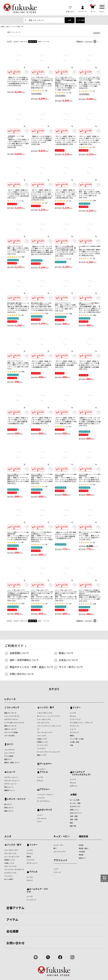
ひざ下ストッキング (11, 719)
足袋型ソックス (42, 742)
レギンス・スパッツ (16, 799)
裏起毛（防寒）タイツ (12, 763)
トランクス (30, 860)
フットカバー (42, 748)
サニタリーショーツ (11, 777)
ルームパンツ (31, 900)
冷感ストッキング (10, 729)
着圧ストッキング (10, 713)
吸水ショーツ (9, 787)
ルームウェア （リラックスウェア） (81, 773)
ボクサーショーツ (10, 784)
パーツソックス (42, 745)
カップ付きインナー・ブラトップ (81, 723)
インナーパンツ (75, 719)
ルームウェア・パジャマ (37, 890)
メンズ (8, 836)
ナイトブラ (41, 798)
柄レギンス (8, 804)
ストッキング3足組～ (11, 732)
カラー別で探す (10, 736)
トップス (73, 713)
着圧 (71, 823)
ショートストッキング (12, 716)
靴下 (55, 848)
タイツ (10, 744)
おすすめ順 (46, 42)
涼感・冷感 (74, 819)
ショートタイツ (10, 753)
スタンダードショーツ (12, 781)
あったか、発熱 (75, 803)
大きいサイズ (46, 810)
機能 (75, 795)
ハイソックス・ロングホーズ (14, 869)
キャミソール (74, 726)
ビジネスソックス (10, 873)
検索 (70, 20)
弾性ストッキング (10, 726)
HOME (2, 27)
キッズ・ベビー (62, 836)
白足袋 (81, 845)
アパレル (44, 772)
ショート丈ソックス (44, 719)
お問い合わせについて (22, 674)
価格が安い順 (24, 42)
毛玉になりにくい (76, 813)
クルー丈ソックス (43, 723)
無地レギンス (9, 808)
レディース (10, 699)
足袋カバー (83, 858)
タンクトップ (74, 732)
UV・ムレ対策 (75, 800)
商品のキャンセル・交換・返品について (31, 667)
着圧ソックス (42, 755)
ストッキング (13, 708)
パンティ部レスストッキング (14, 723)
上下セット (74, 786)
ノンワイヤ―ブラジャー (45, 795)
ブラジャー (45, 789)
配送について (66, 653)
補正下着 (73, 826)
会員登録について (19, 653)
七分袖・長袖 (74, 742)
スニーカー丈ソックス (45, 732)
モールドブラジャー (44, 801)
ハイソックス (42, 736)
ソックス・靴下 (47, 708)
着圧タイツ (8, 759)
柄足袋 (81, 855)
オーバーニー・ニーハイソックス (48, 716)
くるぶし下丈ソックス (45, 713)
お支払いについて (69, 660)
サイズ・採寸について (71, 667)
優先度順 (16, 42)
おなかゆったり (75, 806)
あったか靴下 (9, 879)
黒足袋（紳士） (84, 848)
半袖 (71, 745)
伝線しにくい (74, 810)
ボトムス (73, 716)
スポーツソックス (10, 866)
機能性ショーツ (10, 790)
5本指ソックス (42, 739)
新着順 (40, 42)
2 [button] (98, 41)
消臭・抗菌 (74, 816)
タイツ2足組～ (9, 756)
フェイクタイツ (10, 750)
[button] (100, 42)
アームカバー (46, 764)
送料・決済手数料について (24, 660)
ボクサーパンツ (32, 863)
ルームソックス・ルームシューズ (48, 752)
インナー (77, 708)
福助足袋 (83, 836)
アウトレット (60, 860)
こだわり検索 (80, 20)
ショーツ (73, 729)
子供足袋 (82, 852)
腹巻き (72, 736)
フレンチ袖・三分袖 (77, 739)
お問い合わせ (16, 943)
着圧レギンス (9, 811)
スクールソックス (60, 852)
